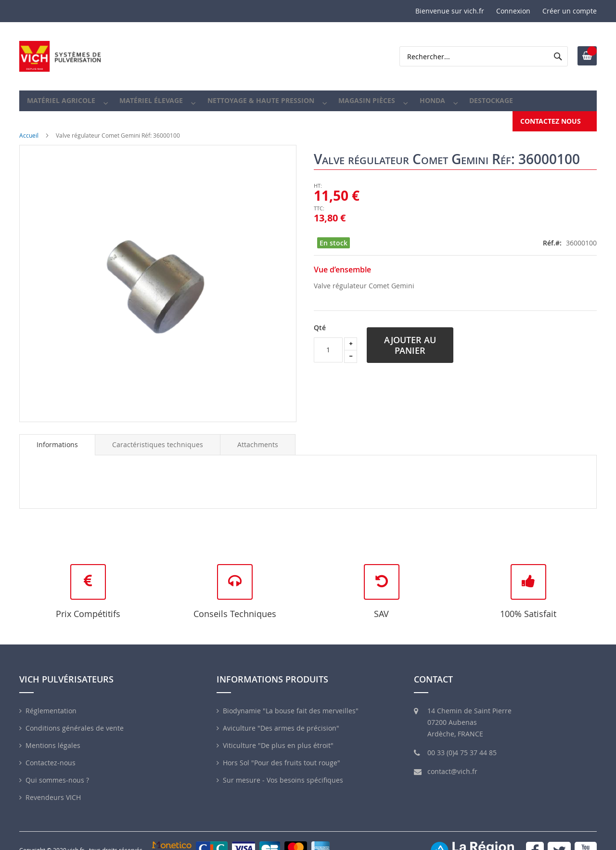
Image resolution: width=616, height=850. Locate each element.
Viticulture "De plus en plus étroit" (278, 736)
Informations (57, 435)
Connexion (513, 11)
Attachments (258, 435)
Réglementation (51, 702)
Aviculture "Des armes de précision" (281, 719)
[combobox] (484, 56)
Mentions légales (53, 736)
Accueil (29, 126)
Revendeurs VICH (53, 788)
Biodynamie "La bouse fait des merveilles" (291, 702)
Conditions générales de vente (75, 719)
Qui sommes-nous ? (57, 771)
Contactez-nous (51, 753)
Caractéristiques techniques (158, 435)
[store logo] (60, 56)
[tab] (57, 436)
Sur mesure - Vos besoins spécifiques (283, 771)
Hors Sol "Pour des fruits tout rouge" (282, 753)
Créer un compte (570, 11)
